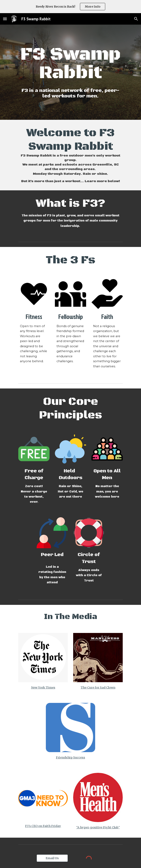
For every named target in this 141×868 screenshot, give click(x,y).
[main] (70, 64)
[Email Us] (52, 858)
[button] (5, 19)
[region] (70, 7)
